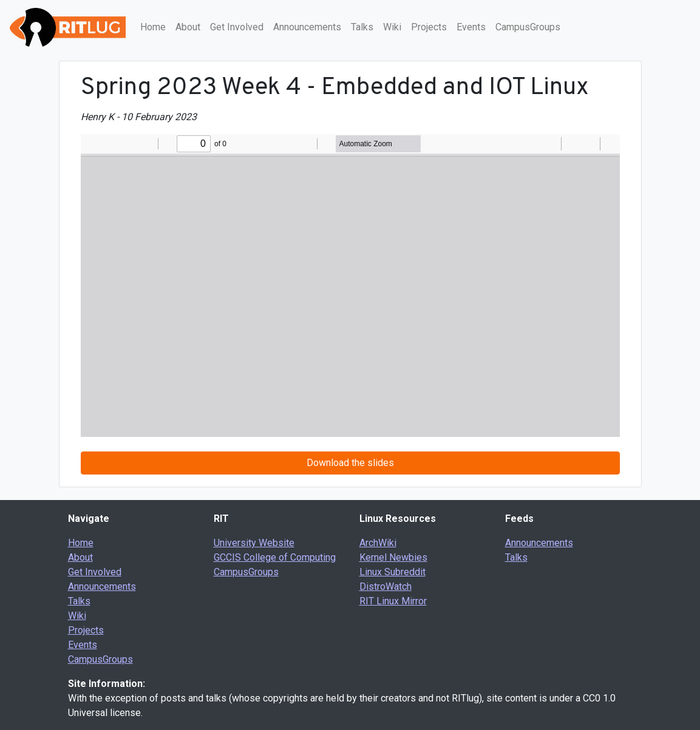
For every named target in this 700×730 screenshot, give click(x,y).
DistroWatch (386, 586)
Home (153, 27)
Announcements (307, 27)
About (188, 27)
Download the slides (350, 463)
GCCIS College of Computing (275, 557)
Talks (362, 27)
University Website (254, 543)
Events (471, 27)
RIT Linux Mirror (393, 601)
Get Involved (237, 27)
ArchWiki (378, 543)
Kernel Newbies (393, 557)
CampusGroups (528, 27)
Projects (429, 27)
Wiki (392, 27)
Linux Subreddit (392, 572)
